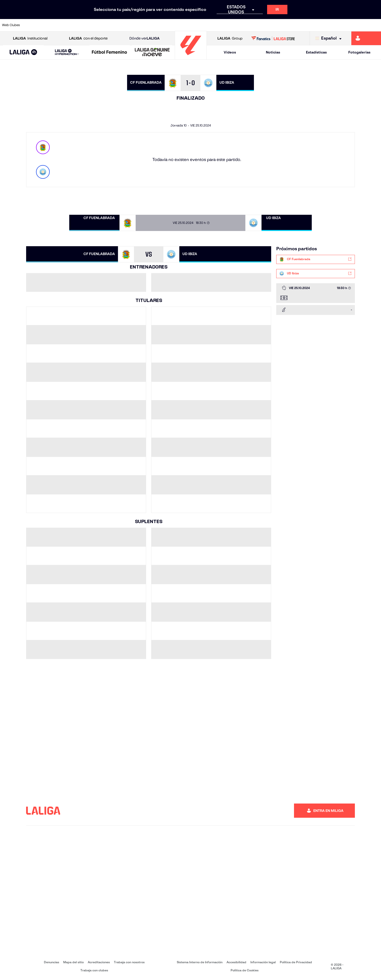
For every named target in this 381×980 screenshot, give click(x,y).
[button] (23, 52)
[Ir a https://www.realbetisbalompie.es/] (267, 25)
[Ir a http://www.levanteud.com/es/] (178, 25)
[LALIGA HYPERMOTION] (67, 52)
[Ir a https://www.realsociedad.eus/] (321, 25)
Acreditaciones (99, 962)
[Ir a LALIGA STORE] (273, 38)
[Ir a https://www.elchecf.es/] (106, 25)
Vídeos (230, 52)
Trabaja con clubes (94, 970)
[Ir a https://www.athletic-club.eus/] (34, 25)
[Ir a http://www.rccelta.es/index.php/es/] (214, 25)
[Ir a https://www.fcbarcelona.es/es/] (124, 25)
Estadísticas (316, 52)
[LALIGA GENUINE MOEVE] (152, 52)
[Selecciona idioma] (330, 38)
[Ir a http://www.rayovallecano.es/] (196, 25)
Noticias (273, 52)
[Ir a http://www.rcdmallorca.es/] (249, 25)
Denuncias (51, 962)
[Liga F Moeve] (110, 52)
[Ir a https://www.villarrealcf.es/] (375, 25)
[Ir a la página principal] (191, 57)
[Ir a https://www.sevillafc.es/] (339, 25)
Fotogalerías (359, 52)
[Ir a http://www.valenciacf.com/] (357, 25)
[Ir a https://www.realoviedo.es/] (303, 25)
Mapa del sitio (73, 962)
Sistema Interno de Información (200, 962)
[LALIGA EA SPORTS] (23, 52)
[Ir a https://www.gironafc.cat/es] (160, 25)
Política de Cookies (245, 970)
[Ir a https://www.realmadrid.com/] (285, 25)
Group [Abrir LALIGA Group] (230, 38)
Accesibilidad (236, 962)
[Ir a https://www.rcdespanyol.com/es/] (232, 25)
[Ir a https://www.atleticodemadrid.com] (52, 25)
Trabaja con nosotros (129, 962)
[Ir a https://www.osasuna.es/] (70, 25)
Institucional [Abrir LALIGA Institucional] (30, 38)
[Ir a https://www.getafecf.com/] (142, 25)
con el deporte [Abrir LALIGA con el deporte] (88, 38)
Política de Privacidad (296, 962)
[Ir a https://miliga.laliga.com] (366, 38)
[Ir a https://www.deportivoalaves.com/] (88, 25)
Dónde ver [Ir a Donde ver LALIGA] (144, 38)
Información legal (263, 962)
